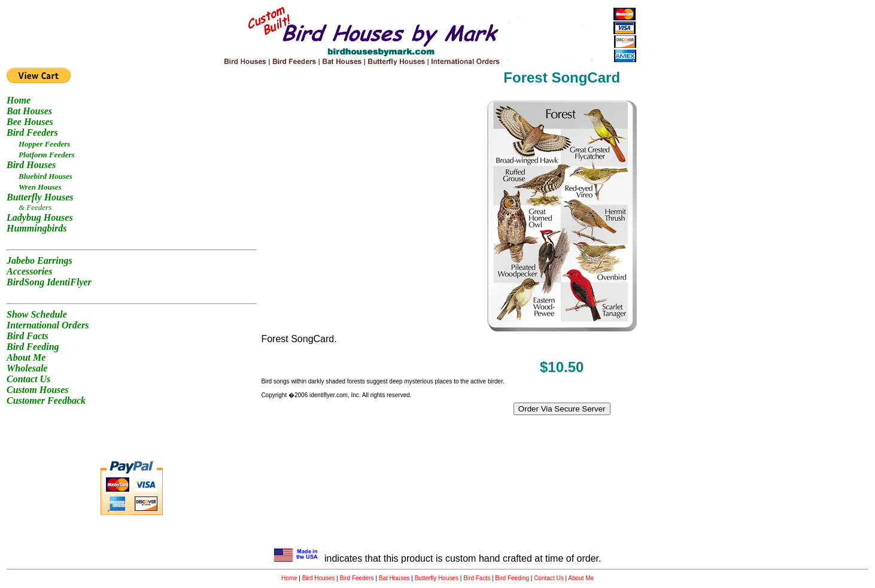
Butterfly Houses (437, 578)
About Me (581, 578)
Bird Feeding (512, 578)
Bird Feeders (356, 578)
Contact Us (549, 578)
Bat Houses (394, 578)
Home (289, 578)
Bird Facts (477, 578)
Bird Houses (318, 578)
